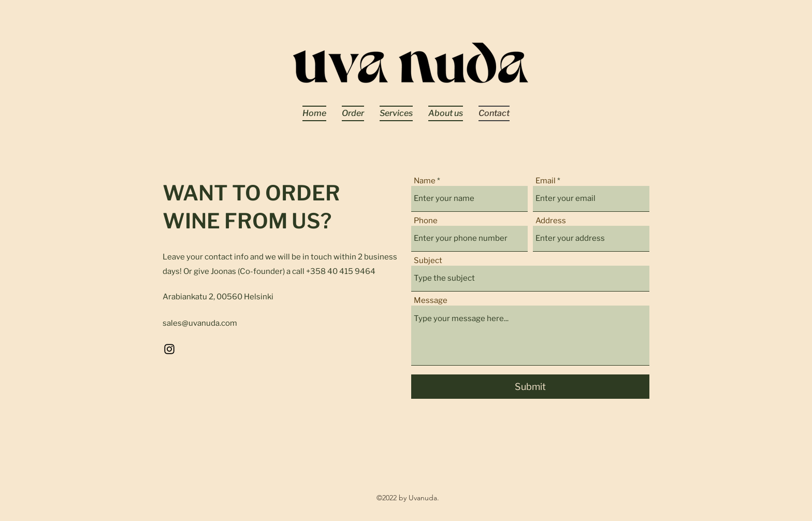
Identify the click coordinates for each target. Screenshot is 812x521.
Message (431, 301)
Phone (426, 221)
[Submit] (530, 387)
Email (546, 181)
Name (425, 181)
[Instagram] (169, 349)
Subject (428, 261)
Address (551, 221)
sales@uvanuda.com (200, 323)
